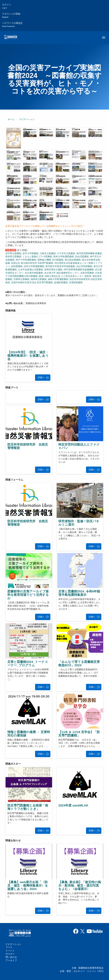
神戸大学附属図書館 (26, 260)
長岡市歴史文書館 (53, 270)
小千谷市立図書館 (66, 253)
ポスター (10, 954)
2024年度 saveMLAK (73, 805)
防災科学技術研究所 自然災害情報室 (28, 446)
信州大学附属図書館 (34, 266)
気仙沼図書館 (82, 257)
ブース (9, 947)
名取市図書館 (87, 273)
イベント (10, 951)
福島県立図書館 (39, 279)
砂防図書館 (17, 266)
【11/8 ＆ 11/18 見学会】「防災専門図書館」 (79, 734)
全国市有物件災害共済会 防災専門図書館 (32, 282)
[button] (14, 138)
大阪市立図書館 (48, 253)
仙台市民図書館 (84, 266)
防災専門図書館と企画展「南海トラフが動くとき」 (28, 807)
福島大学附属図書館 (58, 279)
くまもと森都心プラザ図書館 (37, 257)
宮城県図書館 (76, 282)
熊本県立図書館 (13, 257)
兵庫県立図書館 (21, 279)
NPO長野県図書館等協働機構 (79, 270)
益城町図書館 (61, 282)
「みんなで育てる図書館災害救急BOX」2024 (79, 664)
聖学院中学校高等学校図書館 (60, 266)
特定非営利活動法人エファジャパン (79, 446)
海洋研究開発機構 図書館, (89, 253)
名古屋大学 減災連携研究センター (62, 273)
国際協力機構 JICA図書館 (50, 260)
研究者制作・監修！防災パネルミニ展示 (79, 523)
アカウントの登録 (11, 15)
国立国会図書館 (73, 260)
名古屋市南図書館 (34, 273)
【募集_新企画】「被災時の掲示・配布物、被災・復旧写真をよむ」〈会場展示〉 (80, 886)
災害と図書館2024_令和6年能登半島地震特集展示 (79, 593)
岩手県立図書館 (13, 253)
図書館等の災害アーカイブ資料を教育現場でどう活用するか (28, 595)
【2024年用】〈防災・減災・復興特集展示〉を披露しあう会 (28, 356)
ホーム (11, 119)
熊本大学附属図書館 (64, 257)
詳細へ (41, 377)
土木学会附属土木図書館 (31, 270)
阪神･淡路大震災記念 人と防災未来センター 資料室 (65, 276)
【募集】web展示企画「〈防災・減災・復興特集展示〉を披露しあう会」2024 (28, 886)
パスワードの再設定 (12, 25)
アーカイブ (11, 960)
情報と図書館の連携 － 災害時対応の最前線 (29, 734)
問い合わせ (11, 957)
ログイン (7, 6)
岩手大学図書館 (31, 253)
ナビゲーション (27, 119)
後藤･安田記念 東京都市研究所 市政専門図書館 (29, 263)
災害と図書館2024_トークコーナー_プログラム (28, 664)
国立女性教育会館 (91, 260)
